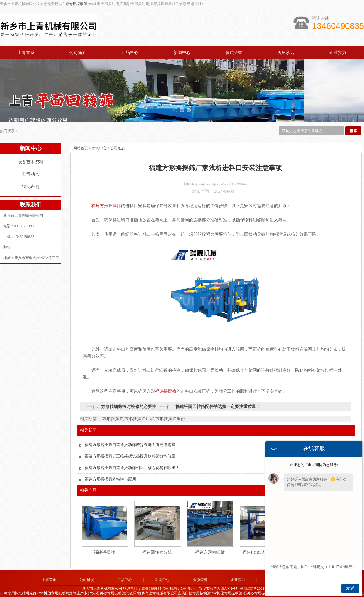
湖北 (190, 592)
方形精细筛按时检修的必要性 (128, 396)
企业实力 (338, 53)
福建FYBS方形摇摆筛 (263, 542)
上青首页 (26, 53)
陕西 (182, 592)
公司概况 (87, 569)
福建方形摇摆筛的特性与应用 (110, 469)
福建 (198, 592)
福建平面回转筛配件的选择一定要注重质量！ (217, 396)
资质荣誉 (234, 53)
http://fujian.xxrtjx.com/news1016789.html (220, 174)
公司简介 (78, 53)
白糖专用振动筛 (75, 4)
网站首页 (81, 138)
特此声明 (31, 176)
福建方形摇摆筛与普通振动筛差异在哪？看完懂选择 (130, 434)
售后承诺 (286, 53)
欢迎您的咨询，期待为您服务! (314, 465)
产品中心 (130, 53)
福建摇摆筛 (104, 542)
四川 (214, 592)
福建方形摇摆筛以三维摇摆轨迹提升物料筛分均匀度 (130, 446)
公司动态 (31, 164)
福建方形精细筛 (210, 542)
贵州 (206, 592)
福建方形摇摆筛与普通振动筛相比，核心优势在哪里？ (132, 457)
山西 (174, 592)
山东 (165, 592)
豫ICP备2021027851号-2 (263, 578)
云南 (223, 592)
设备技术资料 (31, 152)
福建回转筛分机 (157, 542)
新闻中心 (182, 53)
